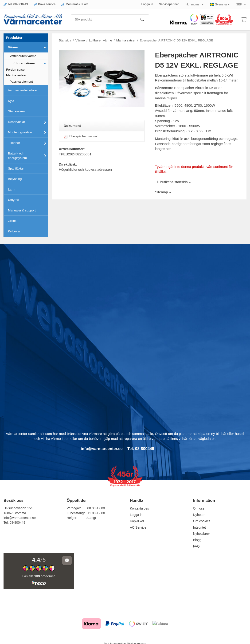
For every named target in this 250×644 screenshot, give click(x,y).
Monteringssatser (28, 132)
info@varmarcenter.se (20, 518)
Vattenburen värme (23, 56)
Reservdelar (28, 122)
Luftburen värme (29, 63)
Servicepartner (169, 4)
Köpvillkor (137, 521)
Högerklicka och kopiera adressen (85, 169)
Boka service (45, 4)
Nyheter (199, 515)
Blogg (197, 540)
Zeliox (12, 221)
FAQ (196, 546)
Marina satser (16, 75)
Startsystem (16, 111)
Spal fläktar (16, 168)
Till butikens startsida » (173, 182)
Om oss (199, 508)
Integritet (199, 527)
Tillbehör (28, 143)
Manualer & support (22, 210)
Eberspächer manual (81, 136)
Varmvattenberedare (22, 90)
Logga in (147, 4)
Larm (12, 189)
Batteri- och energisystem (28, 156)
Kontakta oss (139, 508)
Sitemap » (163, 192)
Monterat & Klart (74, 4)
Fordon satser (16, 70)
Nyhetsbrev (201, 534)
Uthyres (14, 200)
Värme (28, 47)
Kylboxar (14, 231)
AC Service (138, 527)
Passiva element (21, 82)
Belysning (15, 179)
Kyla (11, 101)
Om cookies (202, 521)
